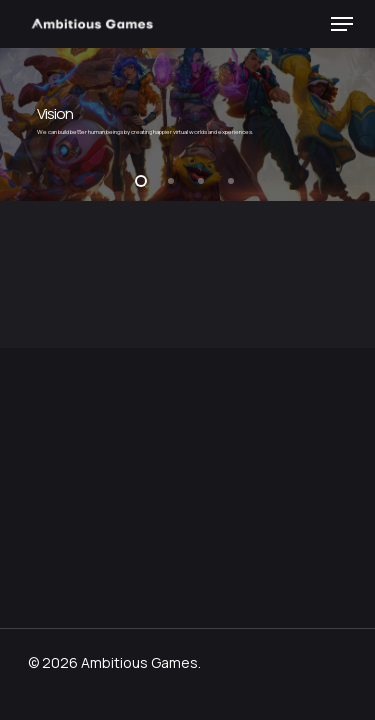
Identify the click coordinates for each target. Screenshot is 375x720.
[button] (342, 24)
